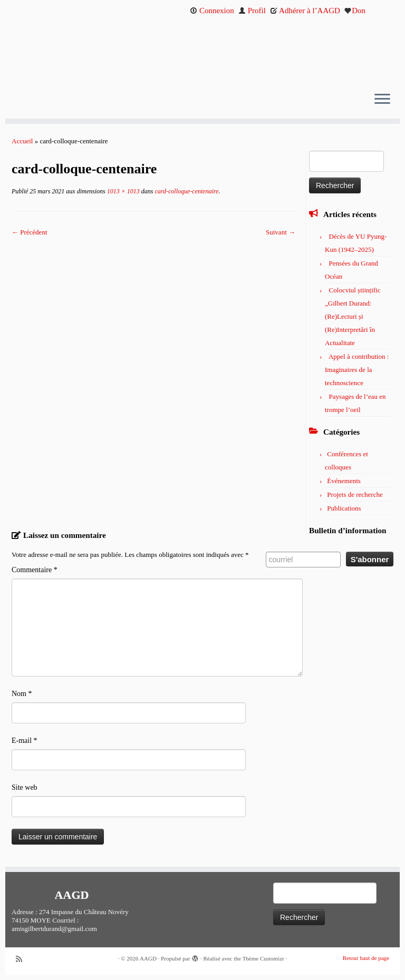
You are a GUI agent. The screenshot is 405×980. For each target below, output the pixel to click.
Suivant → (281, 232)
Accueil (22, 141)
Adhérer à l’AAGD (305, 11)
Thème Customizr (263, 958)
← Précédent (30, 232)
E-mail (25, 741)
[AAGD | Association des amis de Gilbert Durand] (202, 52)
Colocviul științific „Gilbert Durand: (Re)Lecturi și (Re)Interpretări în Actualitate (353, 316)
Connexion (212, 11)
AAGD (148, 958)
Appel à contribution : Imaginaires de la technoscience (357, 370)
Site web (25, 787)
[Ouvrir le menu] (382, 100)
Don (355, 11)
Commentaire (35, 570)
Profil (252, 11)
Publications (344, 508)
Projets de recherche (355, 494)
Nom (22, 694)
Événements (344, 481)
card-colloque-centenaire (186, 191)
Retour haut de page (366, 958)
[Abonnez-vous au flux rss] (23, 959)
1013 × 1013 (123, 191)
